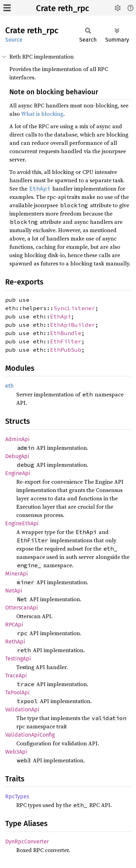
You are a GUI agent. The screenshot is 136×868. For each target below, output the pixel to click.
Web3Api (16, 752)
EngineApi (18, 473)
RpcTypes (17, 796)
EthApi (61, 316)
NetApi (14, 591)
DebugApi (17, 456)
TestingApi (18, 659)
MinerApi (17, 574)
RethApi (15, 642)
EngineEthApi (22, 523)
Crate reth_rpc (62, 8)
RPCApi (14, 625)
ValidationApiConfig (30, 735)
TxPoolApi (17, 692)
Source (14, 40)
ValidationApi (22, 709)
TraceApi (16, 676)
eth (9, 386)
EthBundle (66, 333)
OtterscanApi (22, 608)
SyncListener (74, 308)
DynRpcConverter (27, 841)
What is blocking (42, 114)
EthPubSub (66, 350)
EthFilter (66, 341)
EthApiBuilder (73, 325)
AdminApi (17, 439)
